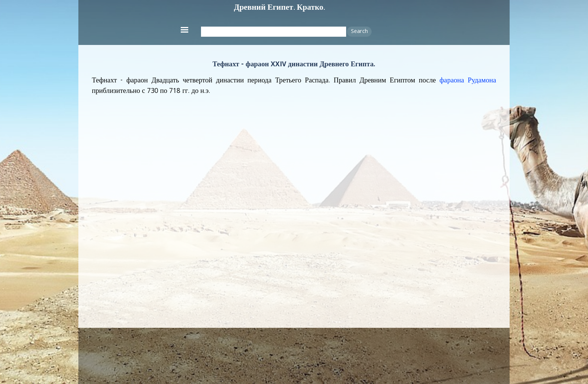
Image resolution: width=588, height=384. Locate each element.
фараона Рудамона (468, 81)
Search (359, 32)
